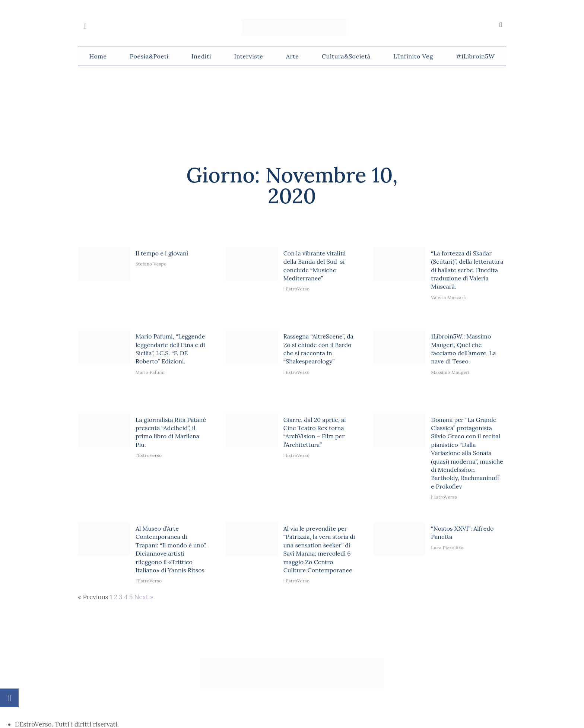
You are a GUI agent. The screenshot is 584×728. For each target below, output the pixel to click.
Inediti (201, 56)
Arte (292, 56)
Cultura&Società (346, 56)
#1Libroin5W (475, 56)
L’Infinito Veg (413, 56)
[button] (501, 25)
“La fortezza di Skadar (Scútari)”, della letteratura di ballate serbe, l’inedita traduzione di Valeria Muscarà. (467, 270)
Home (98, 56)
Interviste (249, 56)
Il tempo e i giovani (162, 253)
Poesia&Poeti (149, 56)
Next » (144, 597)
